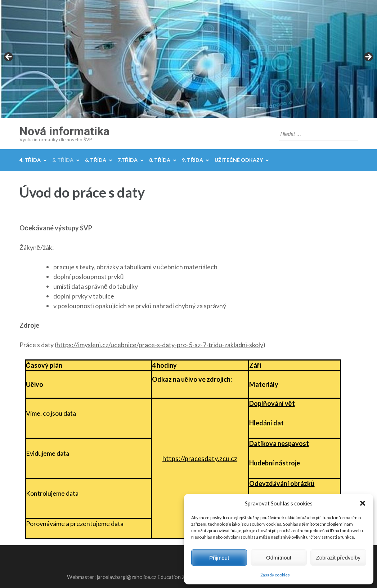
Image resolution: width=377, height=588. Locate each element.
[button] (363, 503)
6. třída (96, 160)
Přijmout (219, 558)
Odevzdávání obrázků (282, 483)
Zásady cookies (275, 575)
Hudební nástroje (275, 463)
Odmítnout (279, 558)
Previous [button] (9, 57)
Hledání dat (266, 423)
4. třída (30, 160)
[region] (188, 59)
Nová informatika (64, 131)
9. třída (192, 160)
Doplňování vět (272, 403)
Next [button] (368, 57)
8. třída (160, 160)
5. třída (63, 160)
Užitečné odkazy (239, 160)
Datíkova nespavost (279, 443)
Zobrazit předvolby (338, 558)
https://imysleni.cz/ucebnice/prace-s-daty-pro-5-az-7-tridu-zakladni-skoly (160, 345)
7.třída (128, 160)
